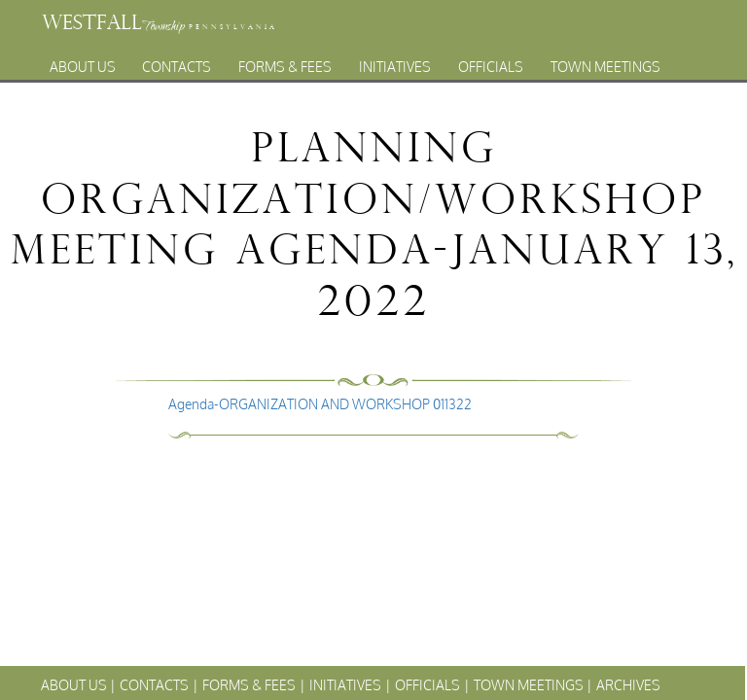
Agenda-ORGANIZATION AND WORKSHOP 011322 (320, 404)
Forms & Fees (285, 62)
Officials (491, 62)
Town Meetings (605, 62)
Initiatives (395, 62)
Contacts (177, 62)
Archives (355, 83)
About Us (83, 62)
